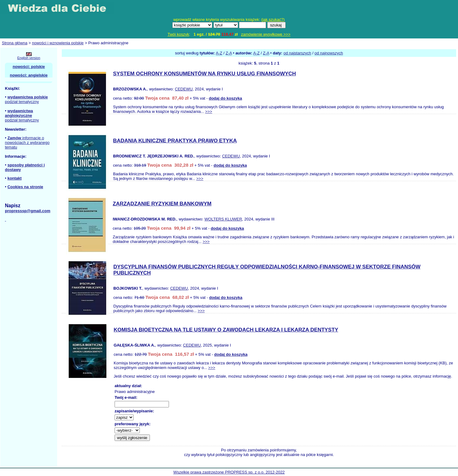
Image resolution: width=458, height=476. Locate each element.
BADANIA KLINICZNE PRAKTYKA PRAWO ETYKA (175, 141)
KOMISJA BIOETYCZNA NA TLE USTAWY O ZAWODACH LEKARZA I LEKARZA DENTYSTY (226, 330)
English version (29, 58)
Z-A (229, 53)
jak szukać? (273, 20)
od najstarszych (297, 53)
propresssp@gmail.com (28, 211)
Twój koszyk (178, 34)
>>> (209, 111)
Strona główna (15, 43)
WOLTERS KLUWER (223, 219)
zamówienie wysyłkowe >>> (266, 34)
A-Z (219, 53)
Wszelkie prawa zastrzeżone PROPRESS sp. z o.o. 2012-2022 (229, 472)
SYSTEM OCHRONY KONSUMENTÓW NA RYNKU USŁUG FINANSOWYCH (204, 74)
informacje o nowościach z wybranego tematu (27, 143)
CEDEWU (184, 89)
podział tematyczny (22, 102)
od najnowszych (329, 53)
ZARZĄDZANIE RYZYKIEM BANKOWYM (162, 204)
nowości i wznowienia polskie (58, 43)
